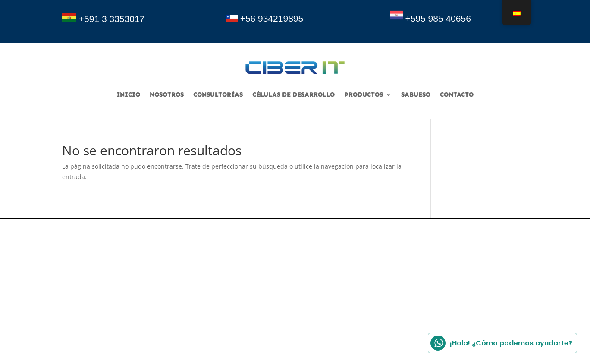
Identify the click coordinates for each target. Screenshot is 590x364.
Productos (364, 95)
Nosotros (167, 95)
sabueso (416, 95)
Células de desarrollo (293, 95)
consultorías (218, 95)
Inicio (128, 95)
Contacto (457, 95)
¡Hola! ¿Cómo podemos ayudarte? (501, 343)
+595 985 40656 (438, 18)
